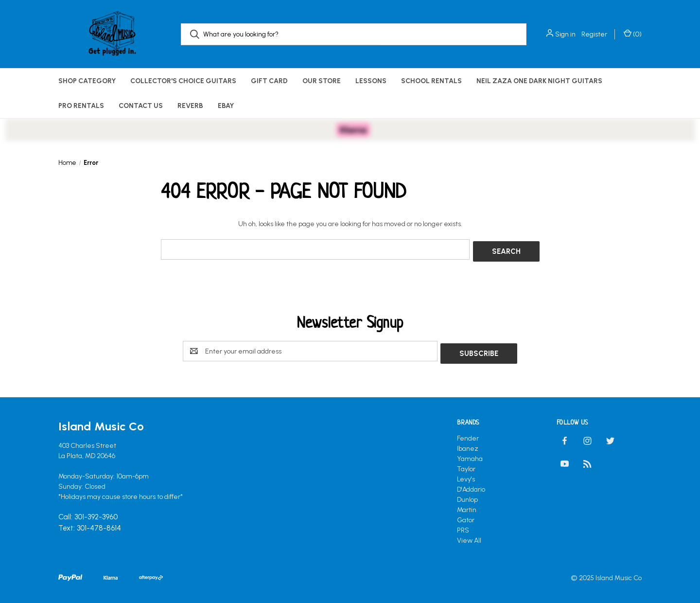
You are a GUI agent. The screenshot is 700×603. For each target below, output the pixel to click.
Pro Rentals (81, 106)
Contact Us (141, 106)
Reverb (190, 106)
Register (594, 34)
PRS (463, 525)
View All (469, 536)
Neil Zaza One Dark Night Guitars (539, 81)
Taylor (466, 464)
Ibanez (468, 444)
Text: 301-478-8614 (90, 523)
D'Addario (471, 485)
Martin (467, 505)
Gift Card (269, 81)
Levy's (466, 474)
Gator (466, 515)
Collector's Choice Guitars (183, 81)
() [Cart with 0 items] (633, 34)
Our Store (322, 81)
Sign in (565, 34)
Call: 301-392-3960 (88, 513)
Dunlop (467, 495)
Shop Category (87, 81)
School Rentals (431, 81)
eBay (226, 106)
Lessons (371, 81)
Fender (468, 434)
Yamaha (470, 454)
